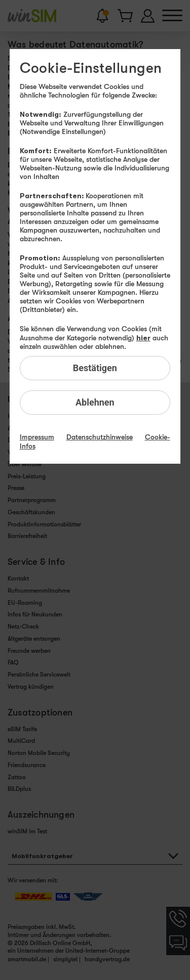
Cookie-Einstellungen (91, 68)
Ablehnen (95, 402)
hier (143, 338)
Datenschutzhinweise (100, 437)
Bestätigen (95, 368)
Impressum (37, 437)
